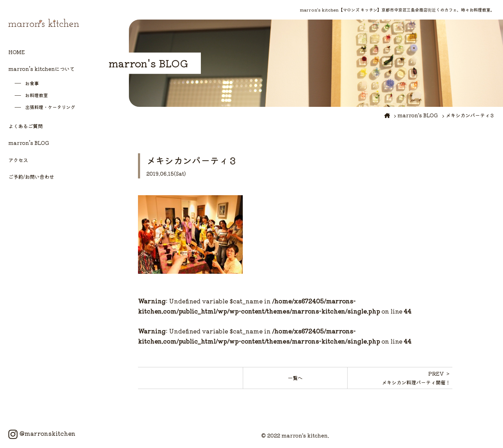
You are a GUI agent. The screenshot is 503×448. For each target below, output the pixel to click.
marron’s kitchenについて (41, 69)
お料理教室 (37, 95)
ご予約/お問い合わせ (31, 177)
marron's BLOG (418, 115)
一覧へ (295, 378)
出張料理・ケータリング (50, 107)
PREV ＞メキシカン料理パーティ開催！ (416, 378)
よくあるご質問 (25, 126)
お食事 (32, 83)
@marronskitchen (42, 433)
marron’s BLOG (29, 143)
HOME (17, 52)
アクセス (18, 160)
